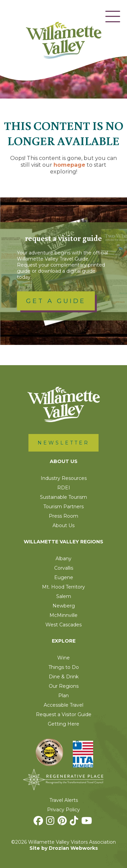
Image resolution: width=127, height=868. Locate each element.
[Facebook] (39, 822)
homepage (69, 165)
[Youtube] (88, 822)
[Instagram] (51, 822)
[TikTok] (75, 822)
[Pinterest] (63, 822)
